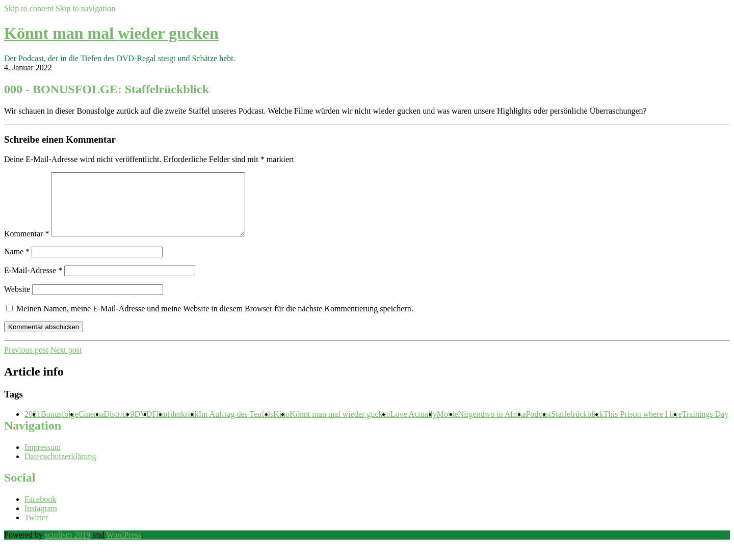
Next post (66, 362)
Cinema (91, 426)
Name (17, 264)
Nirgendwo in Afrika (492, 426)
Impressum (43, 459)
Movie (448, 426)
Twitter (36, 530)
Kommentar (27, 246)
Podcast (539, 426)
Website (17, 301)
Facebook (40, 511)
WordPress (124, 547)
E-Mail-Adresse (33, 283)
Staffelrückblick (577, 426)
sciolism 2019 (68, 547)
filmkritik (183, 426)
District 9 (119, 426)
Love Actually (414, 426)
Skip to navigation (85, 8)
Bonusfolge (60, 426)
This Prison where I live (643, 426)
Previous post (26, 362)
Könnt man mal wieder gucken (111, 33)
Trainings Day (705, 426)
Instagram (41, 521)
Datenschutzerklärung (60, 469)
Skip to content (30, 8)
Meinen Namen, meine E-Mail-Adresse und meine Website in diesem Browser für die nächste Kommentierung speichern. (215, 321)
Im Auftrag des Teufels (236, 426)
